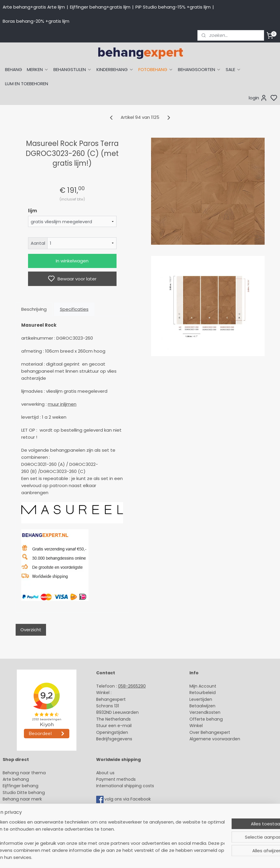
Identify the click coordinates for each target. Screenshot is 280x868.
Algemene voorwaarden (215, 739)
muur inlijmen (62, 404)
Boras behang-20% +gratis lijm (36, 21)
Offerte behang (206, 719)
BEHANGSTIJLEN (73, 69)
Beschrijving (34, 309)
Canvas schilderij (20, 832)
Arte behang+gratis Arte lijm (34, 7)
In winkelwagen (72, 261)
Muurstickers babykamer (28, 812)
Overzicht (31, 630)
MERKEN (38, 69)
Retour (196, 693)
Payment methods (116, 779)
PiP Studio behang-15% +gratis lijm (173, 7)
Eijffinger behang (21, 786)
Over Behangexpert (210, 732)
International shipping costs (125, 786)
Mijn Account (203, 686)
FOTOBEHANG (156, 69)
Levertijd (198, 699)
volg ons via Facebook (128, 799)
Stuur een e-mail (114, 726)
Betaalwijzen (202, 706)
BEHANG (14, 69)
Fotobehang (15, 826)
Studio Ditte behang (24, 793)
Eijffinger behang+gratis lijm (100, 7)
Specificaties (74, 309)
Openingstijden (112, 732)
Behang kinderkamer (24, 806)
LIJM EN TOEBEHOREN (27, 84)
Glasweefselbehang (23, 819)
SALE (233, 69)
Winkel (196, 726)
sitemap (183, 857)
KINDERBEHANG (115, 69)
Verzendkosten (205, 712)
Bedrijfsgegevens (114, 739)
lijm (32, 211)
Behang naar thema (24, 773)
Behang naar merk (22, 799)
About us (105, 773)
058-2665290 (132, 686)
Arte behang (16, 779)
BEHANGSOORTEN (199, 69)
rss (196, 857)
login (258, 98)
